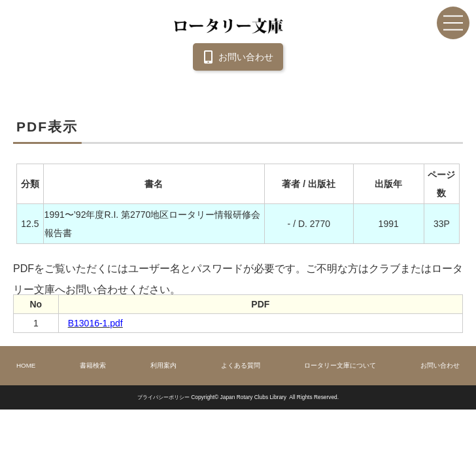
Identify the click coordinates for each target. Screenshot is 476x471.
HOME (26, 365)
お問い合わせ (236, 57)
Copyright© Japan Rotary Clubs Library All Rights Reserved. (265, 397)
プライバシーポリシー (163, 397)
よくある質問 (241, 365)
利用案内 (163, 365)
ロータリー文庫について (340, 365)
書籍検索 (93, 365)
